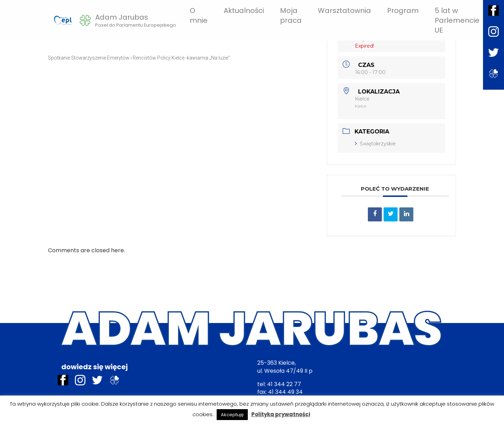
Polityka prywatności (281, 414)
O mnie (199, 15)
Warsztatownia (344, 11)
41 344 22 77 (284, 384)
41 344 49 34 (285, 392)
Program (403, 11)
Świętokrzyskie (375, 144)
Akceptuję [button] (232, 415)
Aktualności (244, 11)
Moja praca (291, 15)
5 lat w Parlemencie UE (457, 20)
